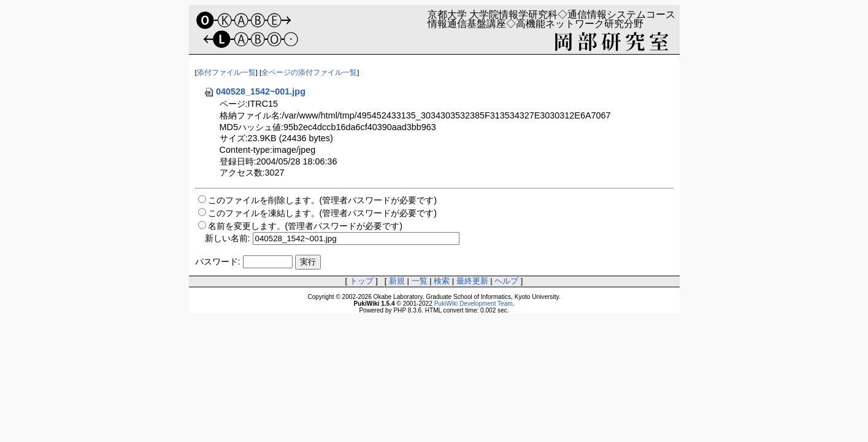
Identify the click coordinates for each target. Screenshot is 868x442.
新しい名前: (228, 238)
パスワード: (218, 262)
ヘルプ (506, 281)
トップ (362, 281)
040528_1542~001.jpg (255, 91)
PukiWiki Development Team (474, 304)
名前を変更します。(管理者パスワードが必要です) (305, 226)
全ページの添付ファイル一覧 (309, 72)
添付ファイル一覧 (226, 72)
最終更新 (472, 281)
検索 (442, 281)
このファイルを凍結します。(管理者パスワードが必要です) (323, 213)
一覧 (420, 281)
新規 (397, 281)
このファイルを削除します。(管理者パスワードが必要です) (323, 200)
